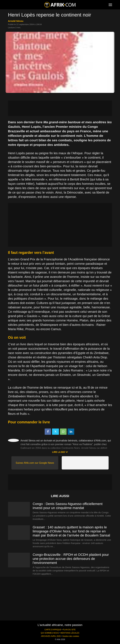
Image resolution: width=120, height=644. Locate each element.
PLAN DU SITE (69, 630)
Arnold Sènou (16, 21)
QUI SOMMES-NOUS (50, 633)
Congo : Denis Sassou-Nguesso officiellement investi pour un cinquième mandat (68, 506)
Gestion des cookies (71, 636)
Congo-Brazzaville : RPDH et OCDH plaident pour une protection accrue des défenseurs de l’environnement (71, 559)
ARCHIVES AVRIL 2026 (51, 636)
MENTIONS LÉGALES (70, 633)
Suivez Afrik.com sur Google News (35, 463)
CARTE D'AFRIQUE (53, 630)
